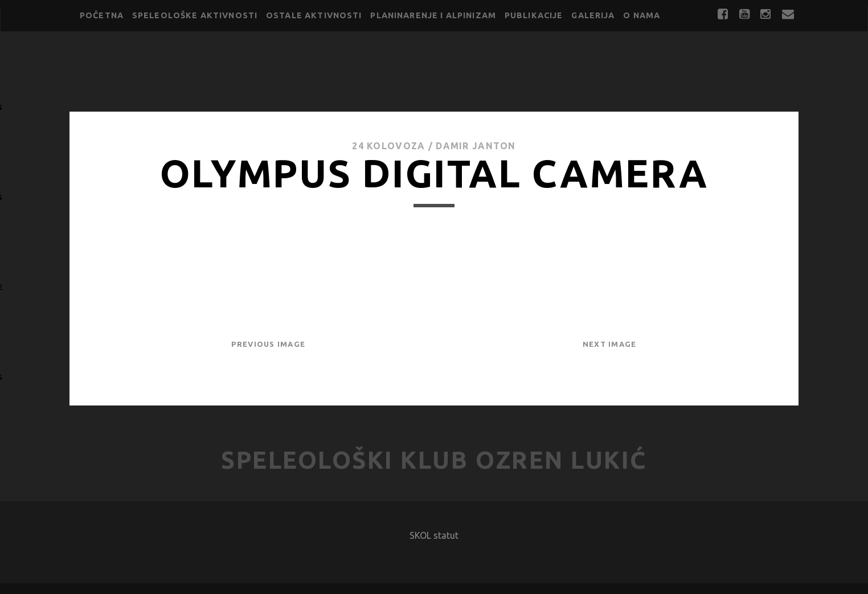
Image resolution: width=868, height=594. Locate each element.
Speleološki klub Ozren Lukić (434, 460)
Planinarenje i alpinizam (433, 15)
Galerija (593, 15)
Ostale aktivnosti (314, 15)
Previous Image (268, 344)
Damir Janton (476, 146)
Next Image (610, 344)
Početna (102, 15)
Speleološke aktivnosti (195, 15)
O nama (642, 15)
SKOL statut (434, 535)
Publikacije (534, 15)
